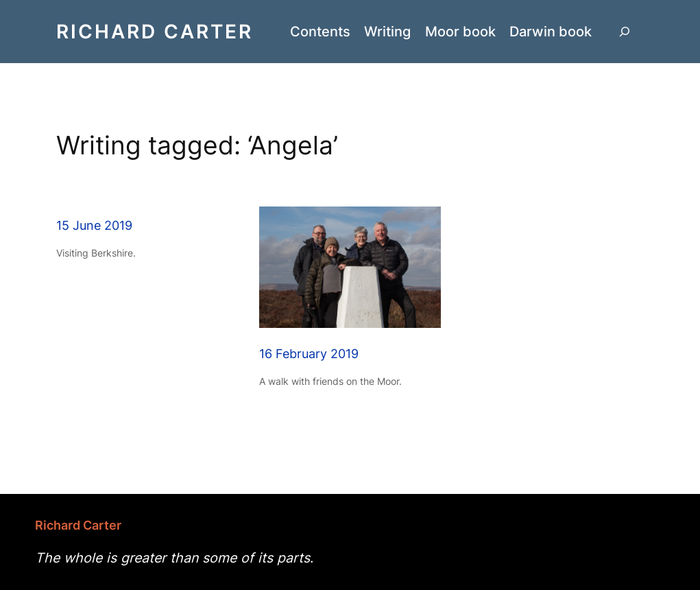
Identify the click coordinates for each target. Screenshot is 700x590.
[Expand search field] (625, 32)
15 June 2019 (94, 225)
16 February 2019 (309, 353)
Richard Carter (155, 32)
